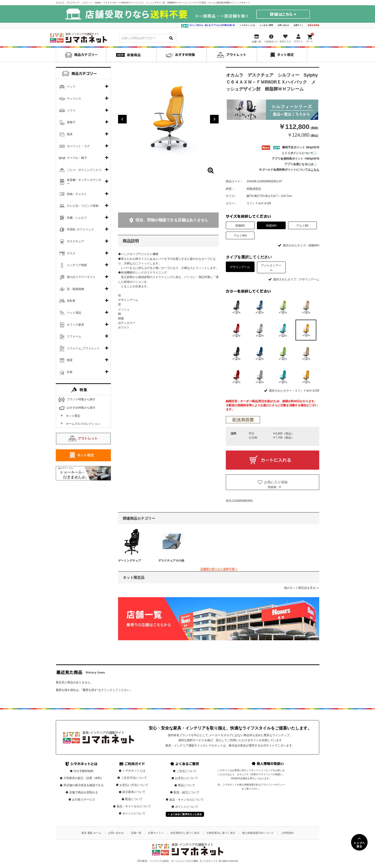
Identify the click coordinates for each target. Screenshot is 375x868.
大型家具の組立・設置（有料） (84, 778)
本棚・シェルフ (77, 218)
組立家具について (134, 792)
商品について (187, 785)
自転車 (71, 301)
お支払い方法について (134, 785)
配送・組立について (187, 792)
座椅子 (71, 122)
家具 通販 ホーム (91, 833)
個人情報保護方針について (258, 833)
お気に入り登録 (276, 482)
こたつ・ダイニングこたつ (84, 170)
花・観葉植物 (75, 289)
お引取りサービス (84, 800)
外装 (70, 372)
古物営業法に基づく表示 (221, 833)
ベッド (71, 87)
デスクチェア (75, 241)
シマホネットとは (247, 25)
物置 (70, 360)
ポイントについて (134, 813)
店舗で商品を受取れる (84, 792)
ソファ (71, 111)
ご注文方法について (134, 778)
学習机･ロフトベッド (80, 229)
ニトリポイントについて (299, 153)
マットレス (74, 99)
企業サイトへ (156, 833)
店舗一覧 (136, 833)
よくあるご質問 (266, 25)
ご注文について (187, 771)
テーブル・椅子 (77, 158)
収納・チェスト (77, 194)
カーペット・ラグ (78, 146)
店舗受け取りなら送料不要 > (219, 569)
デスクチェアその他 (171, 561)
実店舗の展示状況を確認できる (84, 785)
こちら (315, 170)
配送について (134, 799)
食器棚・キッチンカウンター (84, 182)
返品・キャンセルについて (134, 806)
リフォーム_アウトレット (83, 348)
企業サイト (298, 25)
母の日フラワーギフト (81, 277)
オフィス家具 (75, 325)
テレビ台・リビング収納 (83, 206)
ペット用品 (74, 313)
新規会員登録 (313, 25)
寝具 (70, 134)
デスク (71, 253)
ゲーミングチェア (130, 561)
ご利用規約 (287, 833)
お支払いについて (187, 778)
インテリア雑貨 (77, 265)
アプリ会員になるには (301, 164)
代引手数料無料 (84, 771)
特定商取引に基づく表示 (185, 833)
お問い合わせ (283, 25)
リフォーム (74, 336)
